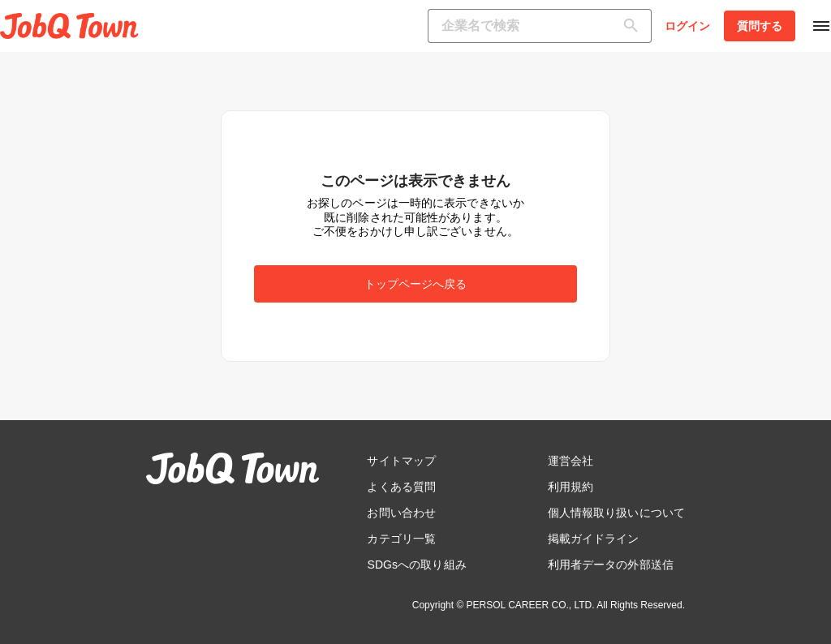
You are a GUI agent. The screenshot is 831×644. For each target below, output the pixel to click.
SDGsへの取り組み (416, 565)
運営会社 (571, 461)
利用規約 (571, 487)
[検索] (635, 26)
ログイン (687, 26)
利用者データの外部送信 (611, 565)
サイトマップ (401, 461)
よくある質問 (401, 487)
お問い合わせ (401, 513)
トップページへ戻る (416, 284)
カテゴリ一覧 (401, 539)
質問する (760, 26)
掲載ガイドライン (594, 539)
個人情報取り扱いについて (616, 513)
